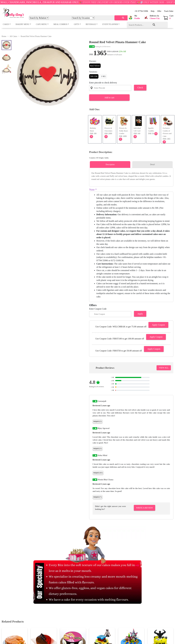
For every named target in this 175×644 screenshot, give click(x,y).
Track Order (169, 11)
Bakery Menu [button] (22, 24)
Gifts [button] (76, 24)
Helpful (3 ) (98, 448)
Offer (159, 11)
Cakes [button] (6, 24)
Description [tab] (110, 164)
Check (140, 88)
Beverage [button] (91, 24)
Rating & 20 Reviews (100, 46)
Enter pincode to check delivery (103, 83)
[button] (134, 18)
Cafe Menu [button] (41, 24)
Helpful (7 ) (98, 497)
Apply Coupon (158, 325)
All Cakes (13, 36)
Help (153, 11)
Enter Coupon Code (98, 309)
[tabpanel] (131, 176)
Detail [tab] (152, 164)
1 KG (103, 76)
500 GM (94, 76)
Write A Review (145, 508)
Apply (140, 314)
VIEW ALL (164, 368)
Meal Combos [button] (60, 24)
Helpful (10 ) (98, 473)
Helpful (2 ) (98, 421)
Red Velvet (95, 66)
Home (4, 36)
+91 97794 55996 (141, 11)
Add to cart (109, 98)
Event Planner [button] (110, 24)
